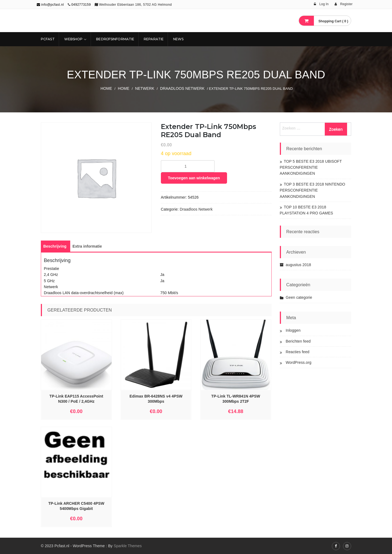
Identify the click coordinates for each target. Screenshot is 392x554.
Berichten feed (298, 341)
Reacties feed (298, 352)
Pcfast (48, 39)
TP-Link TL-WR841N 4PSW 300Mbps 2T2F (236, 399)
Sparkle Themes (128, 546)
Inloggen (293, 330)
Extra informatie (87, 246)
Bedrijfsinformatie (115, 39)
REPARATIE (154, 39)
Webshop (73, 39)
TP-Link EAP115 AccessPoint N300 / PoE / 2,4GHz (76, 399)
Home (106, 88)
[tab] (55, 246)
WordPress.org (299, 362)
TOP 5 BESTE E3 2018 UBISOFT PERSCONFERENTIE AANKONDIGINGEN (311, 167)
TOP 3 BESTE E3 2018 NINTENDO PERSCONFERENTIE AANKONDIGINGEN (313, 190)
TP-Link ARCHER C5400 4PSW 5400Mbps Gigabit (76, 506)
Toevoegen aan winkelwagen (194, 178)
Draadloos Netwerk (182, 88)
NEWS (178, 39)
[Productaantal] (188, 166)
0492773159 (81, 5)
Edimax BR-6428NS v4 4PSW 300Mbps (156, 399)
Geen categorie (299, 297)
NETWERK (145, 88)
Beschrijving (55, 246)
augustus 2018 (298, 265)
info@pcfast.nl (50, 5)
